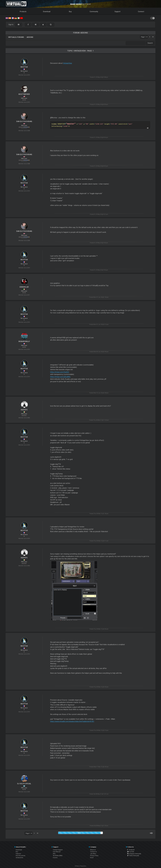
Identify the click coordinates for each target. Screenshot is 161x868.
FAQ (54, 854)
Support (118, 12)
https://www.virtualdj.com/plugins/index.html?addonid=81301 (72, 721)
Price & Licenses (21, 856)
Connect (141, 12)
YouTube (131, 852)
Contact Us (93, 852)
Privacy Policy (94, 856)
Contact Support (58, 850)
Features (18, 854)
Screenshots (19, 858)
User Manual (57, 852)
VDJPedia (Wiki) (58, 856)
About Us (93, 850)
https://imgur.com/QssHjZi (60, 372)
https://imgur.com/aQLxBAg (60, 377)
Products (23, 12)
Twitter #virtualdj (133, 856)
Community (94, 12)
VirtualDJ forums (16, 37)
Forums (55, 858)
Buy (70, 12)
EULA (92, 858)
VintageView (68, 63)
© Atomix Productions (81, 866)
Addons (30, 37)
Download (47, 12)
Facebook (131, 850)
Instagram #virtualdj (134, 854)
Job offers (93, 854)
